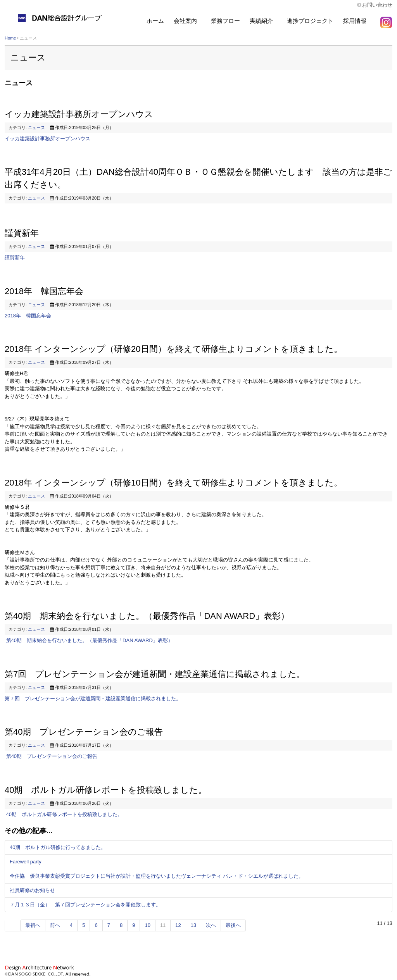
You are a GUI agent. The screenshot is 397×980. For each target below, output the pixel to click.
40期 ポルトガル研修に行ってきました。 (58, 847)
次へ (211, 925)
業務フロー (225, 21)
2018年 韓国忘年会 (44, 291)
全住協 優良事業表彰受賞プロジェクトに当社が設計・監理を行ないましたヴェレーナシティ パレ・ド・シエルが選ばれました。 (157, 876)
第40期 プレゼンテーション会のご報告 (84, 732)
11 (163, 925)
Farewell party (26, 862)
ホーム (155, 21)
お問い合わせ (377, 5)
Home (10, 38)
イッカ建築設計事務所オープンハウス (79, 114)
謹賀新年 (22, 233)
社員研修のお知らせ (32, 890)
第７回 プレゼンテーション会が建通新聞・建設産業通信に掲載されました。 (93, 698)
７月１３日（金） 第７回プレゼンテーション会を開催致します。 (85, 905)
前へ (55, 925)
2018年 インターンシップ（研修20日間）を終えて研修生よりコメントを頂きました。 (173, 349)
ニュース (36, 127)
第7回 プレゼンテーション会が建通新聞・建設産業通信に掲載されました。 (155, 674)
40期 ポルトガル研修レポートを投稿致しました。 (106, 790)
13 (193, 925)
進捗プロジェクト (310, 21)
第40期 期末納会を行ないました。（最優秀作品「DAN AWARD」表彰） (147, 616)
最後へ (233, 925)
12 (178, 925)
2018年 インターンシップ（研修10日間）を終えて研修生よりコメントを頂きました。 (173, 483)
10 (147, 925)
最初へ (33, 925)
